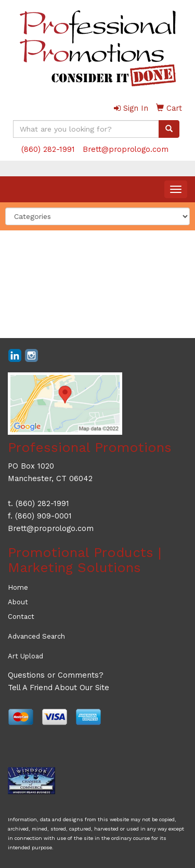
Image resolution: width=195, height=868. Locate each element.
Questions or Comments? (56, 675)
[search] (169, 129)
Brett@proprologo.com (126, 149)
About (18, 602)
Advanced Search (36, 636)
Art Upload (25, 656)
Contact (21, 617)
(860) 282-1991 (48, 149)
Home (18, 587)
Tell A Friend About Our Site (58, 688)
